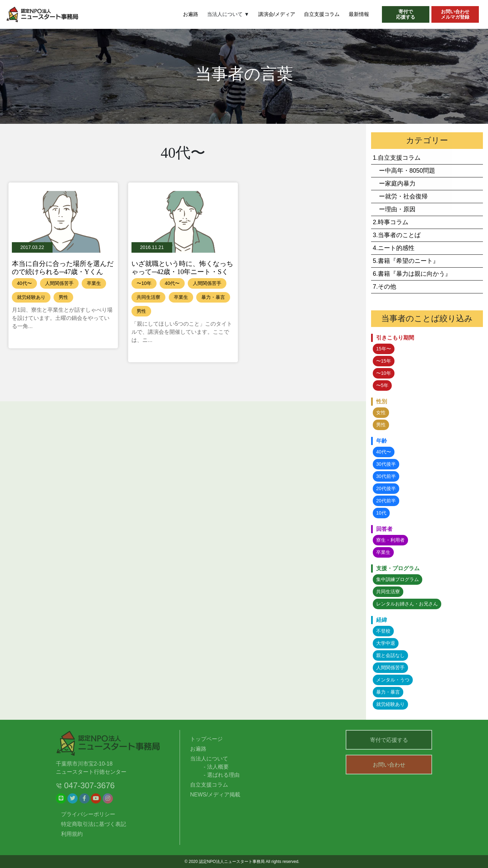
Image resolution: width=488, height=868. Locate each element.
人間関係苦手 (59, 283)
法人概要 (218, 767)
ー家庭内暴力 (394, 184)
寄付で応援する (389, 740)
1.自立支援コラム (397, 158)
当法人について (209, 759)
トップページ (206, 739)
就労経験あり (31, 297)
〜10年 (144, 283)
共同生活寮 (148, 297)
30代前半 (386, 476)
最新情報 (359, 14)
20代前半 (386, 501)
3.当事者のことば (397, 235)
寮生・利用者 (390, 540)
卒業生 (94, 283)
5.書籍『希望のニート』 (406, 261)
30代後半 (386, 464)
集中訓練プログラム (398, 579)
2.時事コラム (391, 222)
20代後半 (386, 488)
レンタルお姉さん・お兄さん (407, 604)
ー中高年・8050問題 (404, 171)
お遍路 (191, 14)
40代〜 (24, 283)
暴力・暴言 (213, 297)
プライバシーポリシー (88, 814)
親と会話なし (390, 655)
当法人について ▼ (228, 14)
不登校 (383, 631)
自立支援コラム (322, 14)
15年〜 (384, 349)
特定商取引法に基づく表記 (94, 824)
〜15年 (384, 361)
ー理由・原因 (394, 209)
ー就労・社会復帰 (400, 196)
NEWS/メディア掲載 (215, 795)
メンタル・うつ (393, 680)
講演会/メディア (277, 14)
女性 (381, 412)
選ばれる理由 (223, 775)
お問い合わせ (389, 766)
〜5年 (382, 385)
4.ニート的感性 (394, 248)
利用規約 (72, 834)
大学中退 (386, 643)
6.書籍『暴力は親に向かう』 (412, 274)
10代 (381, 513)
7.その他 (384, 287)
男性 (63, 297)
